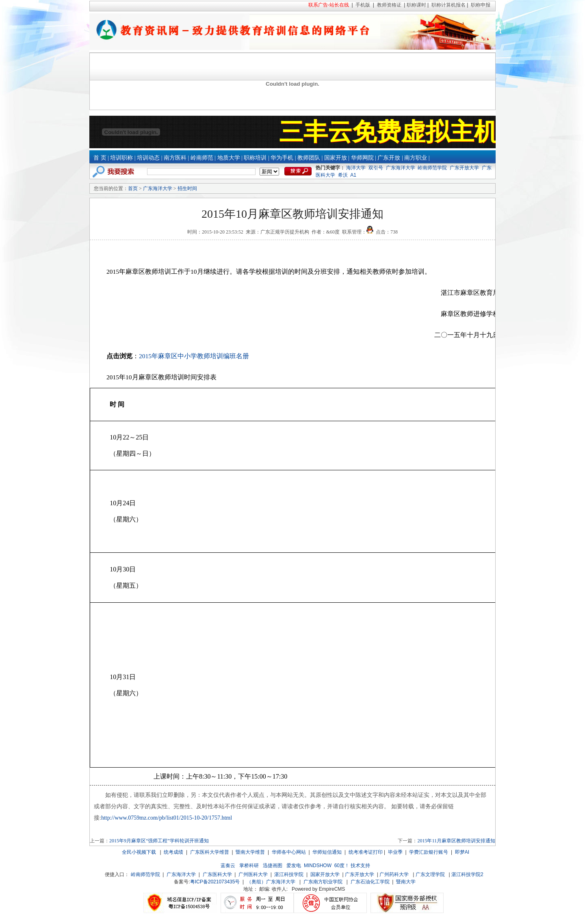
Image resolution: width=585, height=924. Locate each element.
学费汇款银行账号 (429, 852)
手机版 (363, 5)
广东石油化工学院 (370, 882)
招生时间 (187, 188)
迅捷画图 (273, 866)
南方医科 (175, 158)
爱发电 (294, 866)
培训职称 (121, 158)
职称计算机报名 (448, 5)
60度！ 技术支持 (352, 866)
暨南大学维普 (250, 852)
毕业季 (395, 852)
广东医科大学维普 (210, 852)
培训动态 (148, 158)
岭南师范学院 (432, 168)
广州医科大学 (253, 874)
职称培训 (255, 158)
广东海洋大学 (401, 168)
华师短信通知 (327, 852)
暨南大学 (406, 882)
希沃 (343, 175)
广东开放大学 (464, 168)
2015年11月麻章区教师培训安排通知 (456, 841)
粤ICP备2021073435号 (215, 882)
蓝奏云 (228, 866)
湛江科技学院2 (467, 874)
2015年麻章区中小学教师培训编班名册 (194, 356)
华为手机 (282, 158)
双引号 (376, 168)
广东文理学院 (430, 874)
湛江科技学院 (289, 874)
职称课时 (416, 5)
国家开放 (336, 158)
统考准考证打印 (366, 852)
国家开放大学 (325, 874)
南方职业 (416, 158)
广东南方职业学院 (323, 882)
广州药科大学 (394, 874)
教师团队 (309, 158)
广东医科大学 (217, 874)
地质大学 (229, 158)
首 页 (100, 158)
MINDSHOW (318, 866)
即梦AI (462, 852)
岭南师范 (202, 158)
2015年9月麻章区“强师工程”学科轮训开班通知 (159, 841)
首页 (133, 188)
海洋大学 (356, 168)
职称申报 (481, 5)
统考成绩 (173, 852)
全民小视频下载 (139, 852)
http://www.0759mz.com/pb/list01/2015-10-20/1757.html (167, 818)
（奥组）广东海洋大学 (271, 882)
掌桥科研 (249, 866)
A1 (353, 175)
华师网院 (362, 158)
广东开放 (389, 158)
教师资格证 (389, 5)
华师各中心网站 (289, 852)
